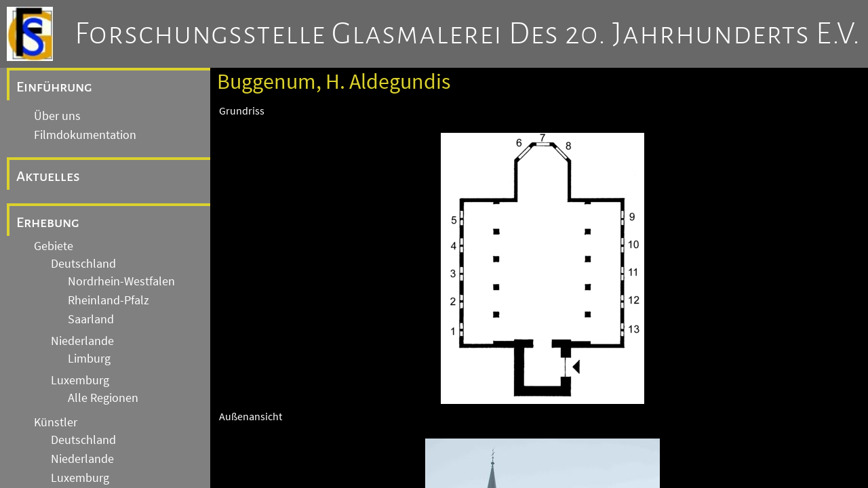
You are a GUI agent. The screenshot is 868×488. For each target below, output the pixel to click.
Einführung (54, 87)
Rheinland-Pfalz (108, 300)
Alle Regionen (103, 398)
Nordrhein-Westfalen (121, 281)
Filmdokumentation (85, 135)
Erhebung (48, 222)
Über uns (57, 116)
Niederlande (82, 341)
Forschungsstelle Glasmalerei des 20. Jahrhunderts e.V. (468, 34)
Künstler (56, 422)
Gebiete (54, 246)
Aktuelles (48, 176)
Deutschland (83, 264)
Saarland (91, 319)
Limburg (89, 359)
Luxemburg (80, 380)
